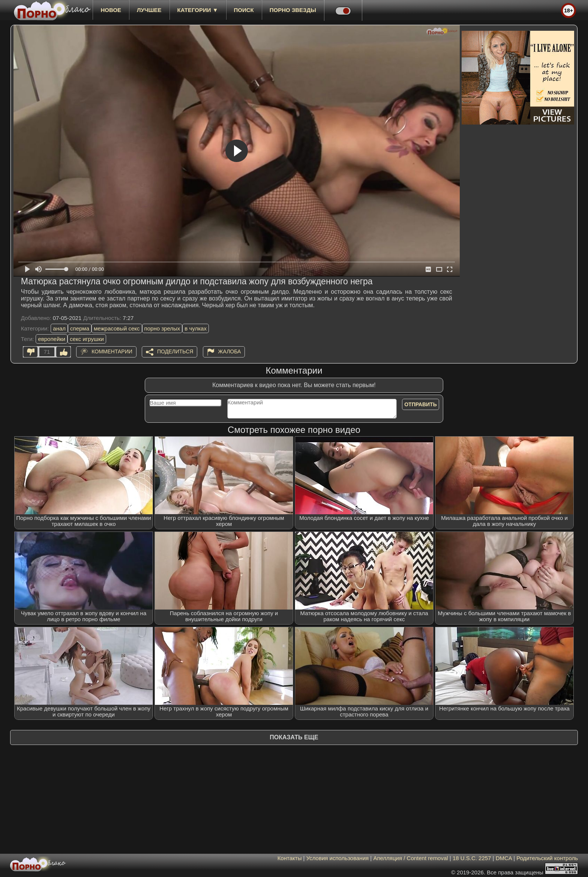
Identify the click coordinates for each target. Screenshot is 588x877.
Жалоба (230, 351)
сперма (80, 328)
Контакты (290, 858)
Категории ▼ (198, 10)
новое (111, 10)
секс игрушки (87, 339)
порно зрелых (162, 328)
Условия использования (338, 858)
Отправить (421, 404)
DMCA (504, 858)
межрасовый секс (117, 328)
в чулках (196, 328)
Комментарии (112, 351)
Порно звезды (293, 10)
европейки (52, 339)
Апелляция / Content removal (410, 858)
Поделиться (175, 351)
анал (59, 328)
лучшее (149, 10)
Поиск (244, 10)
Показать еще (294, 737)
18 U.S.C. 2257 (472, 858)
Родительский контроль (547, 858)
